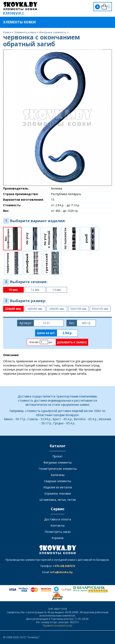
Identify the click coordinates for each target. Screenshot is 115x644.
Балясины (58, 475)
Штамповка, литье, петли (58, 500)
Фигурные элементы (57, 462)
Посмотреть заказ (58, 532)
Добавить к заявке (72, 342)
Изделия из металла (57, 487)
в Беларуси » (13, 13)
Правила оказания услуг (58, 626)
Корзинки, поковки (58, 493)
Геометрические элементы (58, 469)
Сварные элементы (58, 481)
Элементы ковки (22, 22)
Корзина (57, 538)
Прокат (58, 456)
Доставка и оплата (58, 519)
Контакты (57, 525)
